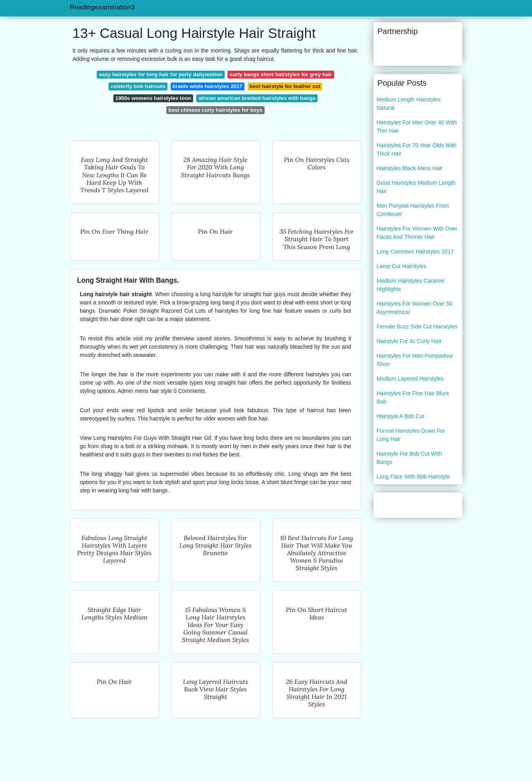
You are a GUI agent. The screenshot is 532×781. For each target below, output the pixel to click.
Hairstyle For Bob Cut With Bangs (410, 458)
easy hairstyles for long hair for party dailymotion (161, 74)
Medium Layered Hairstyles (410, 379)
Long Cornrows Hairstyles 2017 (415, 252)
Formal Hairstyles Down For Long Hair (411, 435)
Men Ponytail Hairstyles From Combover (413, 210)
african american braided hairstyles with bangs (257, 98)
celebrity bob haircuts (138, 86)
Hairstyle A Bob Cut (401, 416)
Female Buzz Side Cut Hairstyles (417, 327)
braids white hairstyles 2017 (208, 86)
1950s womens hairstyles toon (153, 98)
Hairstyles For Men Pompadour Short (415, 360)
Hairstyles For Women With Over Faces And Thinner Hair (417, 233)
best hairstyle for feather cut (285, 86)
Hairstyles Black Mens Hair (410, 168)
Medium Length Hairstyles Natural (409, 104)
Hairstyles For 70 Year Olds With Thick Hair (417, 149)
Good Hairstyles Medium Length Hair (416, 187)
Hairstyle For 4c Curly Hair (409, 341)
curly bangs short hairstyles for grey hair (281, 74)
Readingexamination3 (102, 7)
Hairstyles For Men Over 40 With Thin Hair (417, 127)
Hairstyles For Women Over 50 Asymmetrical (415, 308)
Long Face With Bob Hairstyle (413, 477)
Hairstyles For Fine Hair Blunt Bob (413, 397)
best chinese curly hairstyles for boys (216, 110)
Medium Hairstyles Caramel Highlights (411, 285)
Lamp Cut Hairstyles (402, 266)
